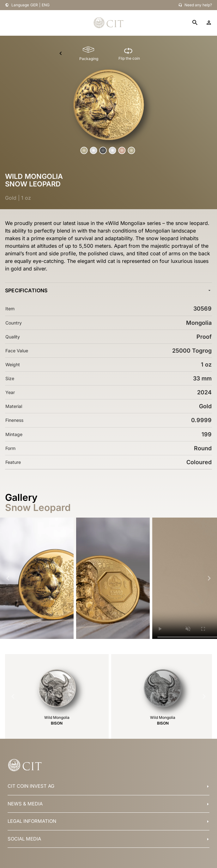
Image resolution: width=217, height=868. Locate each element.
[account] (209, 23)
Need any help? (198, 5)
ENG (46, 5)
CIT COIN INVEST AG (31, 786)
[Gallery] (108, 578)
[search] (195, 23)
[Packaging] (89, 54)
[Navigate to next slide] (209, 578)
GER (34, 5)
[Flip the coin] (129, 54)
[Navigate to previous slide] (8, 578)
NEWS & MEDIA (25, 804)
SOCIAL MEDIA (24, 839)
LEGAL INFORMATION (32, 821)
